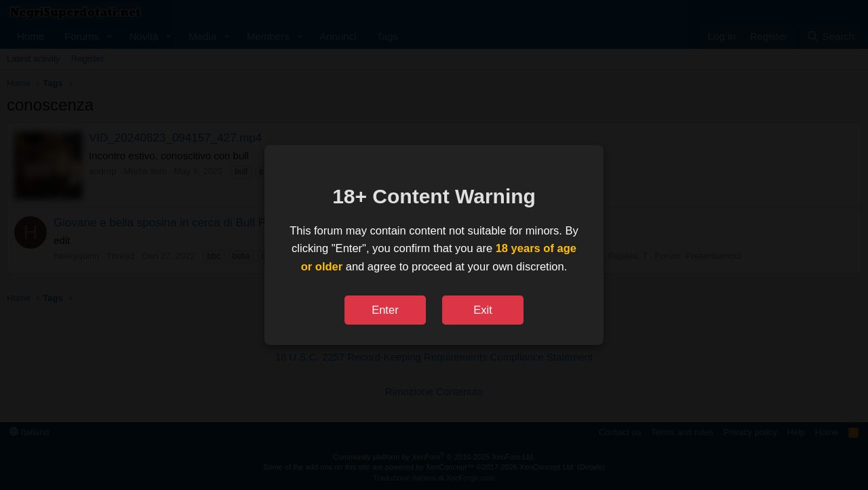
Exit (483, 310)
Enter (385, 310)
